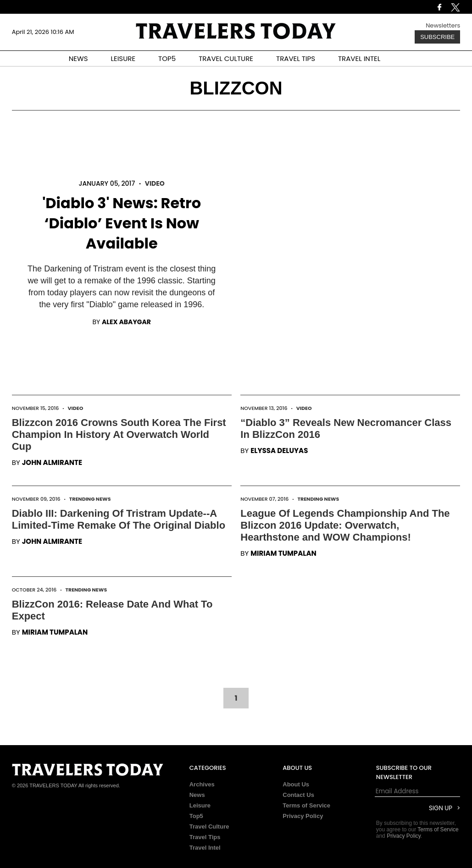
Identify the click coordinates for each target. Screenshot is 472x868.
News (197, 795)
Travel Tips (205, 837)
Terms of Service (306, 805)
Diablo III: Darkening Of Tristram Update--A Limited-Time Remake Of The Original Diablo (119, 519)
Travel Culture (209, 827)
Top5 (196, 816)
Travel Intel (205, 848)
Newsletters (443, 25)
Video (155, 183)
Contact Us (298, 795)
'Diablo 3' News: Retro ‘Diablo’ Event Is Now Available (122, 223)
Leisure (200, 805)
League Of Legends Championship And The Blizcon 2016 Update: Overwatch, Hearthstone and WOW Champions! (345, 525)
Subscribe (437, 37)
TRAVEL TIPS (296, 58)
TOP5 (167, 58)
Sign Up (441, 808)
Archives (202, 784)
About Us (296, 784)
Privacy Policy (303, 816)
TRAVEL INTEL (359, 58)
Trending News (90, 499)
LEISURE (123, 58)
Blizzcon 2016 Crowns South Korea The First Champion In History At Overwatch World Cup (119, 434)
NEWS (78, 58)
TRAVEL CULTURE (226, 58)
